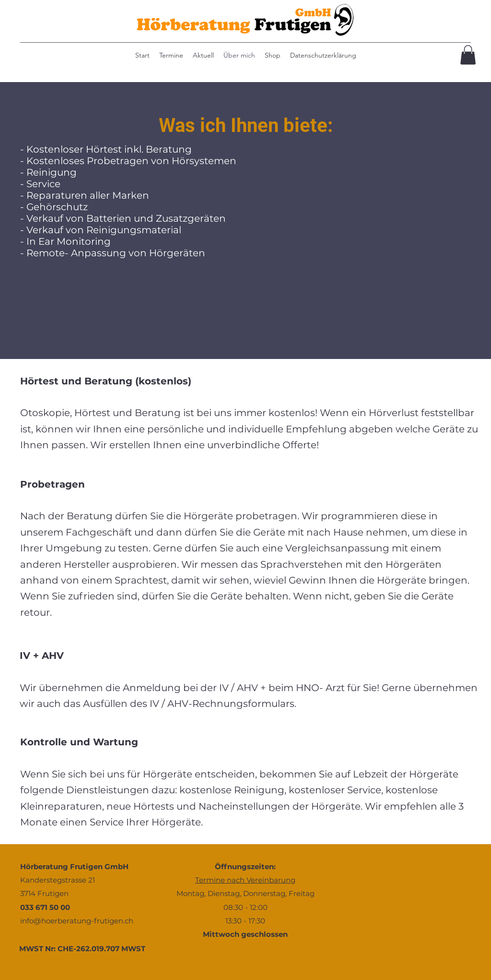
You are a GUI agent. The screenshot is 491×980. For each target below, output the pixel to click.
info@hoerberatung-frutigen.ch (77, 921)
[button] (468, 55)
